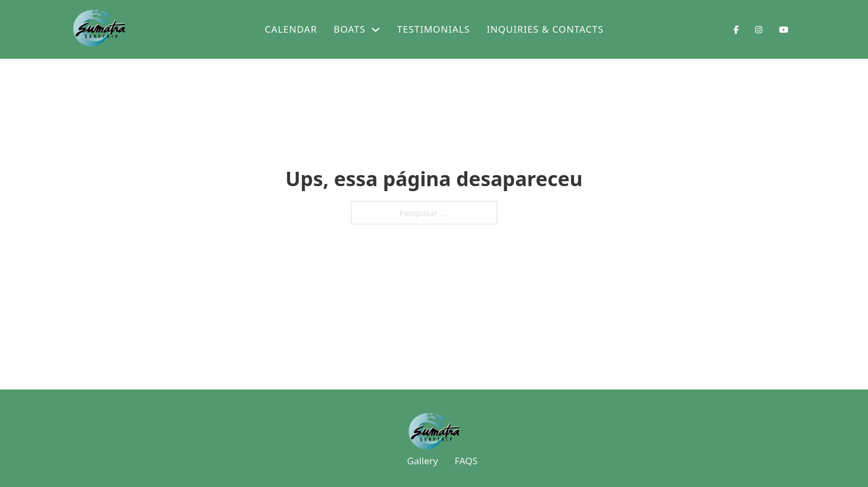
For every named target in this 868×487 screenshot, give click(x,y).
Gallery (422, 461)
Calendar (291, 29)
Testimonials (433, 29)
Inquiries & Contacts (545, 29)
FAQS (466, 461)
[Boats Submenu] (376, 30)
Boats (350, 29)
